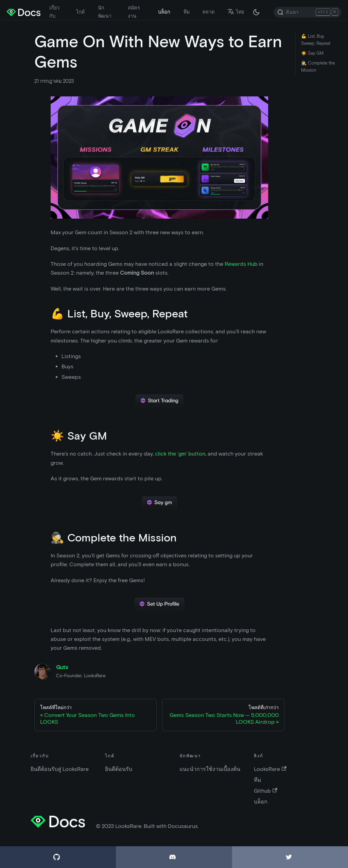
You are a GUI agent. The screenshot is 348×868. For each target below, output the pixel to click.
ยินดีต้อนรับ (119, 769)
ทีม (187, 12)
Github (265, 791)
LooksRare (270, 769)
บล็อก (164, 12)
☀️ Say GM (312, 53)
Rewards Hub (241, 264)
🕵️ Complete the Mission (318, 67)
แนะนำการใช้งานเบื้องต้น (210, 769)
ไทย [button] (236, 12)
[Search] (308, 12)
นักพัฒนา (105, 12)
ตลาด (208, 12)
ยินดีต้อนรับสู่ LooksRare (60, 769)
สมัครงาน (134, 12)
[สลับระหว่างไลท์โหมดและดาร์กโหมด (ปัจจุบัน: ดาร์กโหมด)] (256, 12)
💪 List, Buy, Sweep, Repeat (316, 40)
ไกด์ (80, 12)
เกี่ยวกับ (54, 12)
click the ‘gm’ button (180, 454)
